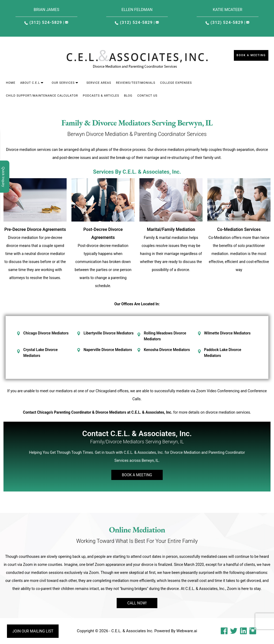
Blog (128, 96)
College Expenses (176, 83)
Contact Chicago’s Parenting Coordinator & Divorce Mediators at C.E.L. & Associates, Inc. (98, 412)
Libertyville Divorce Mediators (109, 333)
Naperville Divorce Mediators (108, 350)
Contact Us (147, 96)
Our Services (63, 83)
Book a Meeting (251, 55)
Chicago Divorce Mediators (46, 333)
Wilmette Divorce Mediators (227, 333)
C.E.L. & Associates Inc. (132, 631)
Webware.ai (187, 631)
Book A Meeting (137, 475)
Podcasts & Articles (101, 96)
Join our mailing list (33, 631)
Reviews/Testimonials (136, 83)
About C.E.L (30, 83)
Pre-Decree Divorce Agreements (35, 229)
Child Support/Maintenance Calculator (42, 96)
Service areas (99, 83)
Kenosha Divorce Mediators (167, 350)
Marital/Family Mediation (171, 229)
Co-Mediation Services (239, 229)
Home (11, 83)
